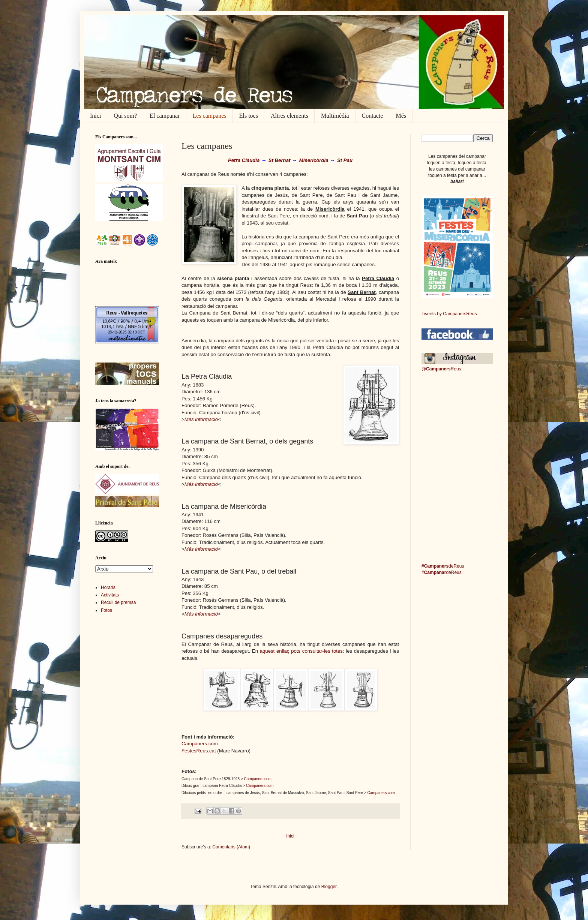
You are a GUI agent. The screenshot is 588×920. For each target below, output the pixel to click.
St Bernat (280, 160)
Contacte (373, 116)
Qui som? (125, 116)
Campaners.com (200, 744)
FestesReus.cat (199, 751)
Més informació (201, 419)
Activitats (110, 595)
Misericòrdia (314, 160)
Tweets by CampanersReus (449, 314)
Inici (95, 116)
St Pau (345, 160)
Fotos (106, 610)
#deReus (443, 566)
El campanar (165, 116)
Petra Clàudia (244, 160)
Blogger (329, 887)
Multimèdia (335, 116)
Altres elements (289, 116)
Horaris (108, 587)
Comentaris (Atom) (231, 847)
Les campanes (210, 116)
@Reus (441, 369)
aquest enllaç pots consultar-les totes (301, 651)
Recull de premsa (118, 602)
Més (401, 116)
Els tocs (249, 116)
